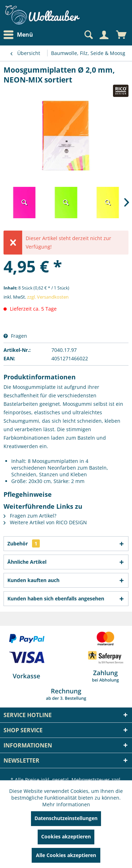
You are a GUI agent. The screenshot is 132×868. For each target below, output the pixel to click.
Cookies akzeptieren (66, 836)
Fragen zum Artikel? (30, 516)
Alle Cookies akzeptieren (66, 855)
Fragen (15, 336)
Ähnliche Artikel (27, 562)
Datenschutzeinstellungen (66, 818)
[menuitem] (20, 35)
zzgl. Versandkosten (48, 297)
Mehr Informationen (66, 804)
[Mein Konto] (104, 35)
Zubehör (24, 543)
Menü (18, 35)
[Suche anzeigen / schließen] (88, 35)
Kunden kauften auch (33, 580)
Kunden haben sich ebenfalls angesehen (56, 598)
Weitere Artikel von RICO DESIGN (45, 522)
